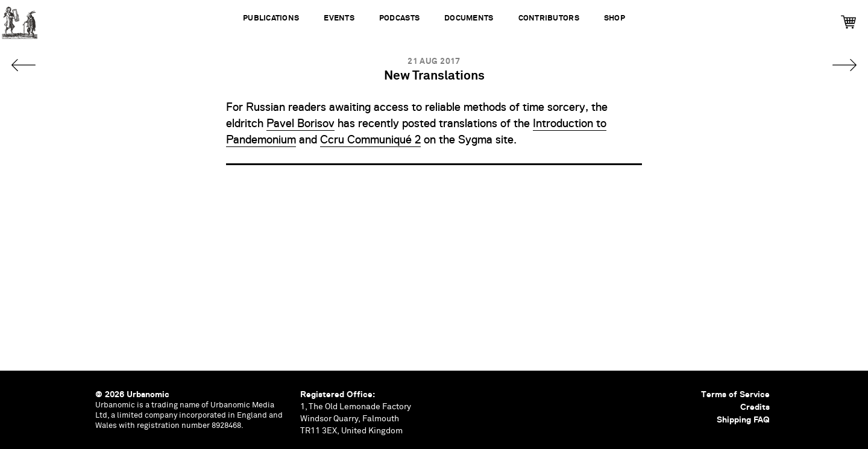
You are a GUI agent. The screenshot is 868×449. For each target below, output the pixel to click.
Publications (271, 18)
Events (339, 18)
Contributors (549, 18)
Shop (615, 18)
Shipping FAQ (743, 419)
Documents (469, 18)
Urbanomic (20, 20)
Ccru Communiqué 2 (370, 140)
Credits (755, 407)
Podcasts (399, 18)
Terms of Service (735, 394)
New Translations (434, 76)
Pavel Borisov (300, 124)
